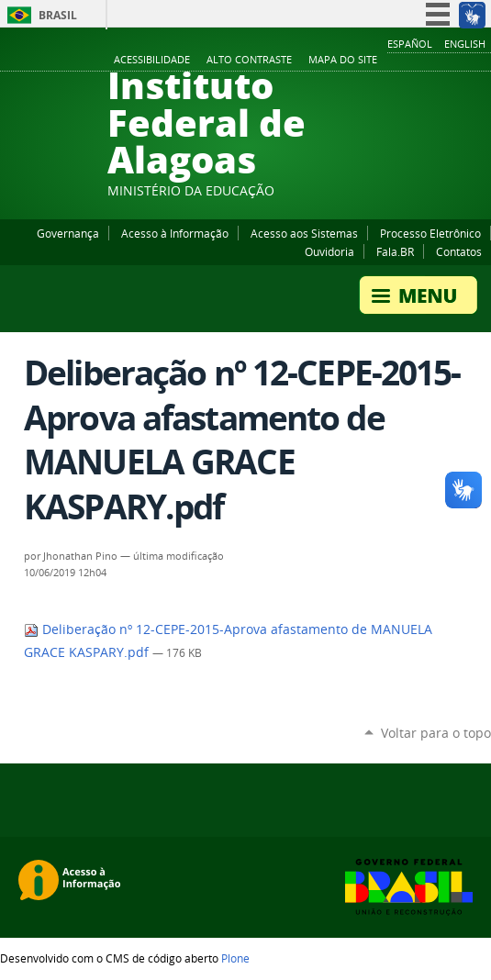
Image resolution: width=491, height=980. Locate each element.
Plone (235, 958)
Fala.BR (395, 251)
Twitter (459, 61)
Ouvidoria (329, 251)
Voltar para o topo (436, 733)
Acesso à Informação (175, 233)
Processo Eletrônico (430, 233)
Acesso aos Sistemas (304, 233)
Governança (68, 233)
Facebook (390, 61)
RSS (482, 61)
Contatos (459, 251)
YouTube (413, 61)
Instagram (436, 61)
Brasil (58, 15)
